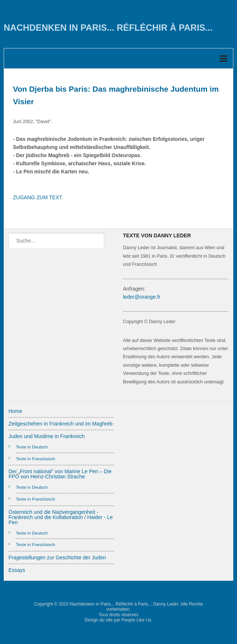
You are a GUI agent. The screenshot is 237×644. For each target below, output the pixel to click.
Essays (17, 570)
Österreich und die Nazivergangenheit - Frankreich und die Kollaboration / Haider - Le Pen (61, 517)
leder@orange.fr (142, 297)
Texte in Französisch (35, 459)
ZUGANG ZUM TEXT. (38, 197)
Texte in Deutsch (32, 447)
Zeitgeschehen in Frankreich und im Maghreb (61, 424)
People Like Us (136, 620)
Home (15, 411)
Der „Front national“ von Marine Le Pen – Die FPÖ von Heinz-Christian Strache (60, 474)
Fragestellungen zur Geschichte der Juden (57, 557)
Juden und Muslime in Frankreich (47, 436)
